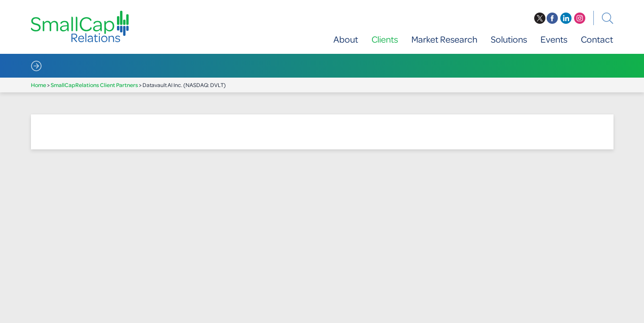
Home (39, 85)
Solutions (509, 39)
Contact (597, 39)
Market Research (444, 39)
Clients (385, 39)
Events (554, 39)
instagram (580, 18)
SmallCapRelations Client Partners (94, 85)
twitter (540, 18)
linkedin (566, 18)
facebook (552, 18)
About (346, 39)
